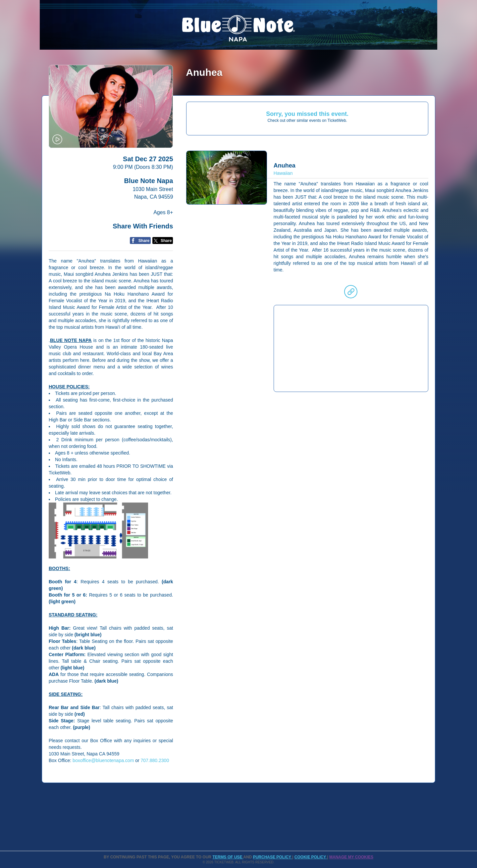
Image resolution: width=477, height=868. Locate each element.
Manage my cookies (351, 857)
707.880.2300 (155, 760)
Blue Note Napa (149, 181)
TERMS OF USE (228, 857)
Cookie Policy (311, 857)
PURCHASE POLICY (273, 857)
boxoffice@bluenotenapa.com (103, 760)
